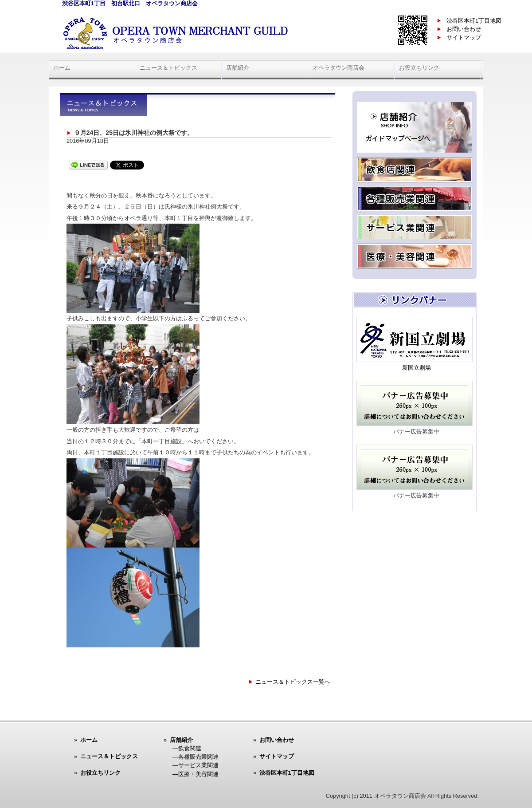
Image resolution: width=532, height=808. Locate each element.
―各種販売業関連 (196, 757)
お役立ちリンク (419, 68)
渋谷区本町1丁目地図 (474, 21)
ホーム (62, 68)
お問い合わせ (464, 29)
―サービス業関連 (196, 765)
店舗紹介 (238, 68)
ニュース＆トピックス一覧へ (293, 682)
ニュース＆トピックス (168, 68)
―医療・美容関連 (196, 774)
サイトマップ (464, 37)
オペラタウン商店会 (338, 68)
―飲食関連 (187, 748)
